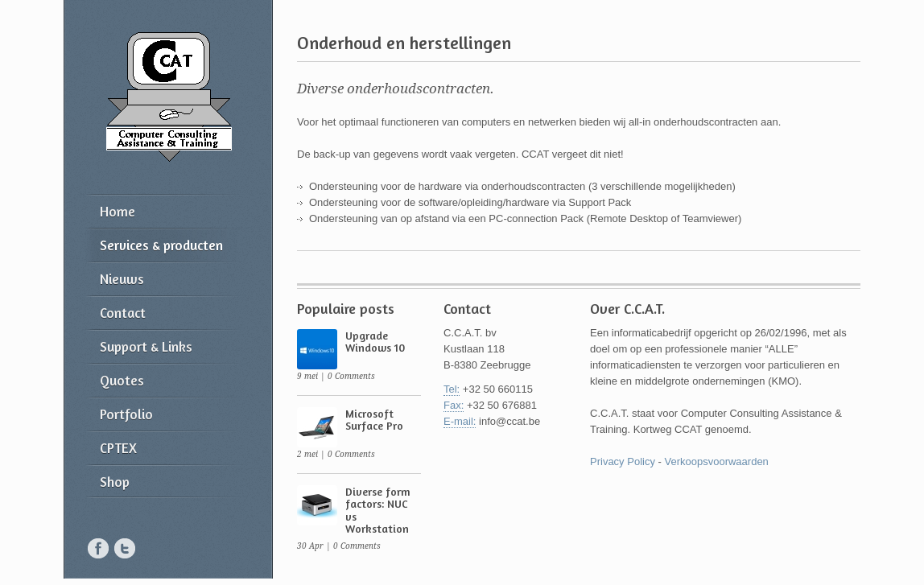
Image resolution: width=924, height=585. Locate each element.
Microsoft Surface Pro (374, 419)
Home (118, 211)
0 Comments (351, 376)
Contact (123, 313)
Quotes (122, 380)
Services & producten (161, 245)
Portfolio (126, 414)
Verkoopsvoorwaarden (716, 461)
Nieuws (122, 279)
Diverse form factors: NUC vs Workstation (378, 510)
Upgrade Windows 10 (375, 341)
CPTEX (118, 448)
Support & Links (146, 346)
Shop (115, 482)
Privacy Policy (623, 461)
